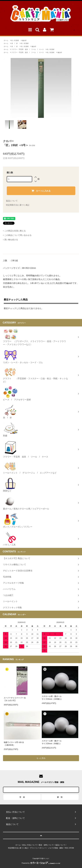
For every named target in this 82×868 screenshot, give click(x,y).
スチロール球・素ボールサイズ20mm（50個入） (52, 742)
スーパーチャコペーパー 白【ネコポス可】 (15, 699)
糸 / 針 (15, 43)
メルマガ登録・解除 (55, 848)
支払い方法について (30, 845)
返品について (12, 201)
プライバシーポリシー (38, 848)
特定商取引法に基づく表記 (18, 205)
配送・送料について (46, 845)
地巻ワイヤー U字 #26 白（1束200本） (14, 744)
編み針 (24, 40)
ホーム (6, 40)
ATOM (72, 848)
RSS (66, 848)
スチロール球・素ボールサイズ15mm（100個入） (52, 698)
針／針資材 (15, 40)
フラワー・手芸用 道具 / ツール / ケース (28, 49)
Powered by (41, 863)
